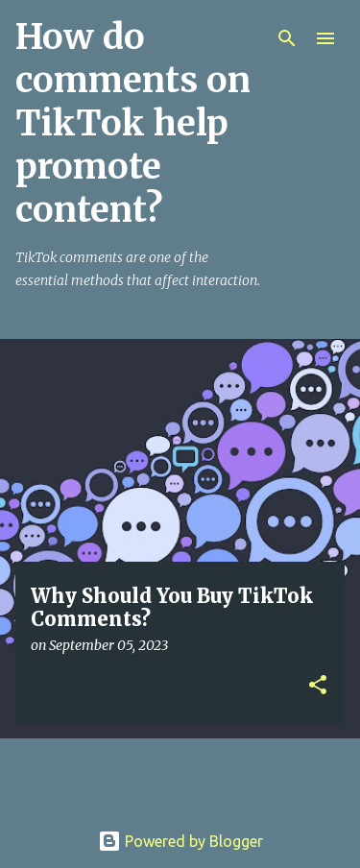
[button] (318, 686)
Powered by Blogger (180, 841)
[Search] (287, 38)
